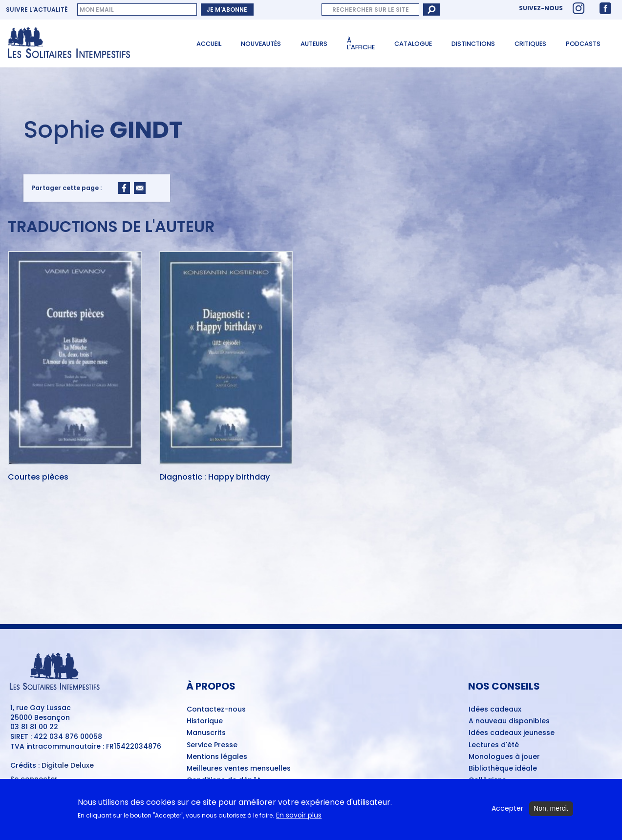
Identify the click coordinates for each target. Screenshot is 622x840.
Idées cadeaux (495, 710)
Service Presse (212, 745)
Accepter (507, 810)
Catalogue (413, 44)
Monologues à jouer (504, 757)
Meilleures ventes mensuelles (239, 769)
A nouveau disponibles (509, 721)
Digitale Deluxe (68, 765)
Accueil (209, 44)
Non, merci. (551, 810)
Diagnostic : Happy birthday (214, 478)
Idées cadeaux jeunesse (512, 733)
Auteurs (314, 44)
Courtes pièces (38, 478)
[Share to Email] (140, 188)
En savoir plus (299, 816)
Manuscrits (206, 733)
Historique (205, 721)
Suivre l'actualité (37, 10)
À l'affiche (361, 44)
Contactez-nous (216, 710)
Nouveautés (261, 44)
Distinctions (473, 44)
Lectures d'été (494, 745)
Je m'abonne (227, 10)
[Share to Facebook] (124, 188)
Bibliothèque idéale (503, 769)
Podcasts (583, 44)
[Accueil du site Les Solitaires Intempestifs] (91, 43)
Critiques (530, 44)
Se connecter (34, 779)
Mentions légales (217, 757)
